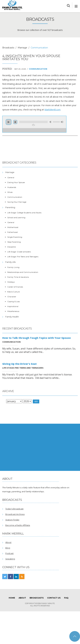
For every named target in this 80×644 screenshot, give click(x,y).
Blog (8, 548)
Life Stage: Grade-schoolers (19, 252)
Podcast (9, 553)
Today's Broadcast (14, 509)
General (11, 177)
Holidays (11, 282)
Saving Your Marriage (17, 202)
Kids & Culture (14, 292)
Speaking (10, 559)
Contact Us (54, 598)
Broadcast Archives (15, 514)
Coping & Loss (14, 301)
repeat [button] (34, 125)
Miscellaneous (13, 311)
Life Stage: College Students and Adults (24, 213)
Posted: (7, 69)
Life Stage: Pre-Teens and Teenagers (23, 257)
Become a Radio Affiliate (18, 525)
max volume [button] (62, 122)
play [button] (9, 122)
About (8, 542)
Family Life (11, 262)
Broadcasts (8, 48)
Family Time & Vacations (18, 277)
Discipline (12, 247)
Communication (38, 69)
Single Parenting (15, 237)
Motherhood (13, 227)
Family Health (12, 317)
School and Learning (16, 217)
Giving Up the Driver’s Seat (19, 364)
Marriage (22, 48)
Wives (10, 192)
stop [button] (15, 122)
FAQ (66, 598)
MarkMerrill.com (52, 110)
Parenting (10, 207)
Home (12, 598)
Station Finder (12, 520)
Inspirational (13, 306)
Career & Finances (15, 287)
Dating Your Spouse (16, 182)
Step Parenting (14, 242)
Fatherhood (12, 232)
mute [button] (51, 122)
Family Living (13, 267)
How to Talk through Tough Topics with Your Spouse (36, 338)
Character (12, 297)
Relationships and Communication (23, 272)
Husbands (12, 187)
